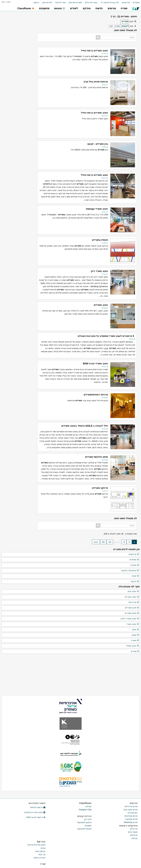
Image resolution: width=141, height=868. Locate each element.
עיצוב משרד (133, 624)
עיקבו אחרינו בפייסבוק (35, 812)
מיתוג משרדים (132, 613)
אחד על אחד (60, 2)
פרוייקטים (126, 2)
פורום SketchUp (131, 822)
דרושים (36, 2)
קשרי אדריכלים (91, 2)
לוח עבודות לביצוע (111, 2)
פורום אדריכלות (131, 806)
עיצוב (135, 630)
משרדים (125, 21)
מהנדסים (134, 835)
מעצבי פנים (133, 832)
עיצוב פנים (133, 592)
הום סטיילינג (133, 813)
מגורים (135, 651)
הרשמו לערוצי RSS (36, 817)
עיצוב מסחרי (132, 646)
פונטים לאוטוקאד (84, 829)
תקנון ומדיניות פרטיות (36, 845)
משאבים (88, 826)
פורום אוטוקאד (131, 819)
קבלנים (135, 838)
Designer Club (85, 810)
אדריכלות (134, 602)
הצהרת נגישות (39, 858)
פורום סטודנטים (131, 816)
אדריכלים (134, 829)
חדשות (135, 582)
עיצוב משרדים (132, 597)
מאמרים (136, 2)
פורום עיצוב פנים (131, 810)
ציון (111, 26)
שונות (135, 576)
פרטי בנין (88, 819)
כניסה (3, 2)
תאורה (135, 641)
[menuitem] (135, 3)
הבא (96, 542)
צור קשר (42, 854)
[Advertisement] (17, 142)
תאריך (117, 26)
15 (103, 542)
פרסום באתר (40, 851)
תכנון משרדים (132, 608)
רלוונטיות (125, 26)
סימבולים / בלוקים (130, 571)
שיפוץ (135, 635)
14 (110, 542)
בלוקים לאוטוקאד (84, 822)
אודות (43, 848)
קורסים (89, 806)
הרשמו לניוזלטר (38, 807)
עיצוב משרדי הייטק (130, 619)
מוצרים (135, 565)
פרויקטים (134, 554)
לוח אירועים (47, 2)
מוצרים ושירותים (75, 2)
